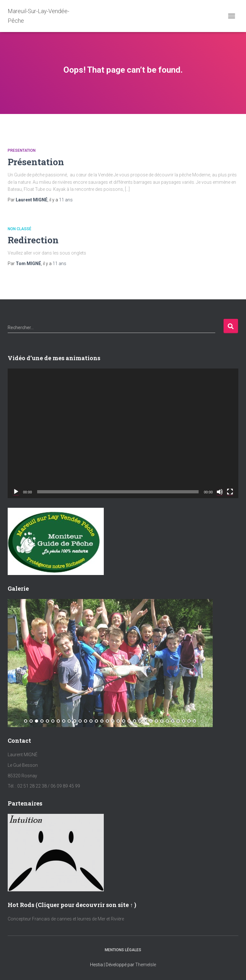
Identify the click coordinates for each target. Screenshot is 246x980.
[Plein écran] (230, 492)
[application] (123, 433)
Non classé (20, 229)
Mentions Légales (123, 950)
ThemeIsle (146, 965)
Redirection (33, 240)
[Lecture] (16, 492)
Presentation (22, 150)
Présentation (36, 162)
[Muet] (220, 492)
